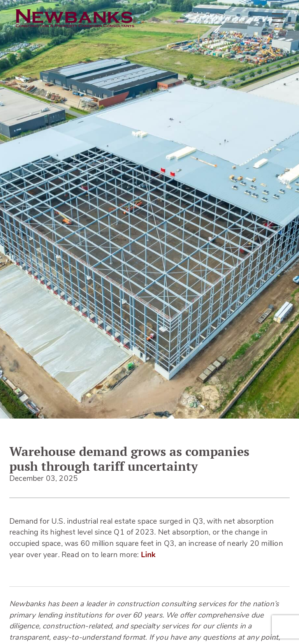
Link (148, 555)
